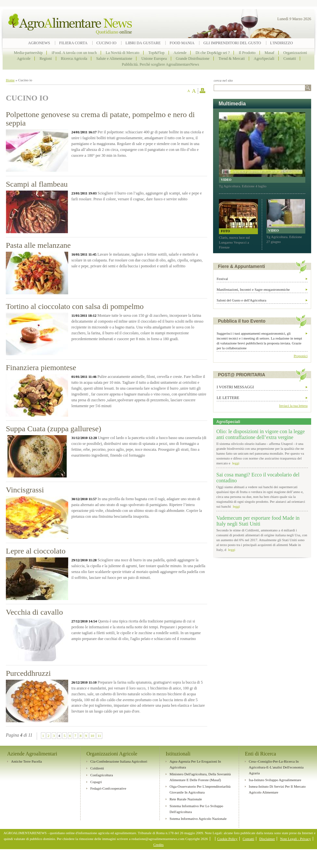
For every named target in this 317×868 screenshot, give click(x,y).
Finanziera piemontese (41, 367)
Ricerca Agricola (74, 59)
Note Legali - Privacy (295, 839)
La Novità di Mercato (122, 53)
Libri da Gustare (143, 43)
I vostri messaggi (235, 387)
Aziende (180, 53)
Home (10, 80)
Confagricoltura (102, 775)
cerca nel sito (223, 80)
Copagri (96, 782)
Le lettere (228, 398)
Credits (158, 845)
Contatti (290, 59)
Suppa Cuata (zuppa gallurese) (54, 429)
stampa (203, 91)
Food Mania (182, 43)
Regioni (46, 59)
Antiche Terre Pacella (26, 761)
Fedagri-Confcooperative (108, 788)
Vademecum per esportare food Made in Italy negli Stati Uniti (258, 521)
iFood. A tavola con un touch (74, 53)
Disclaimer (267, 839)
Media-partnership (28, 53)
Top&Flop (157, 53)
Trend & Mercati (232, 59)
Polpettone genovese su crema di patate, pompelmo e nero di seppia (100, 119)
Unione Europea (154, 59)
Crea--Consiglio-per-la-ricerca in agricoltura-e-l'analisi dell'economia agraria (276, 767)
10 (92, 736)
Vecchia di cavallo (34, 612)
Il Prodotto (247, 53)
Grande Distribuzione (193, 59)
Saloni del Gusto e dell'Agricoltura (241, 300)
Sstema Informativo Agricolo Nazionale (198, 819)
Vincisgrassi (25, 490)
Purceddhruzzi (28, 673)
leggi (235, 463)
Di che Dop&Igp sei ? (213, 53)
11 (100, 736)
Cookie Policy (228, 839)
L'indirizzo (282, 43)
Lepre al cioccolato (36, 551)
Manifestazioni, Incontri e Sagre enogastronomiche (253, 289)
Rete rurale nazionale (186, 799)
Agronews (39, 43)
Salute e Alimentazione (114, 59)
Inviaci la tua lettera (293, 406)
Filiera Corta (74, 43)
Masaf (270, 53)
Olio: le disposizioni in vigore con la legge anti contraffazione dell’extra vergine (260, 434)
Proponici (301, 356)
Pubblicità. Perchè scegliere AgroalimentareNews (160, 64)
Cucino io (107, 43)
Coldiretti (97, 768)
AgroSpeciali (264, 59)
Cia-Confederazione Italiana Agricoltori (119, 761)
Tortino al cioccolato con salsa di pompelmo (75, 306)
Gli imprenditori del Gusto (232, 43)
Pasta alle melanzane (38, 245)
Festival (222, 279)
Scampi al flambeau (37, 184)
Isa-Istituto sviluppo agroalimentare (275, 780)
